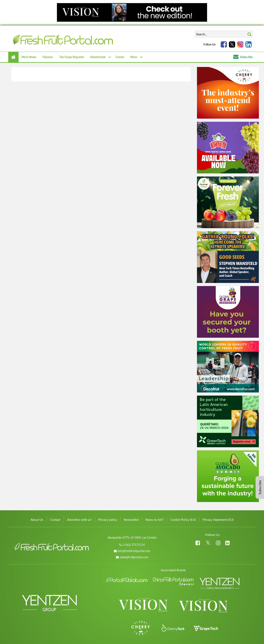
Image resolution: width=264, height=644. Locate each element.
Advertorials (98, 57)
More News (29, 57)
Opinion (48, 57)
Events (120, 57)
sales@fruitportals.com (134, 557)
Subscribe (243, 57)
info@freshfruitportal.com (134, 551)
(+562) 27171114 (134, 545)
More (134, 57)
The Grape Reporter (72, 57)
